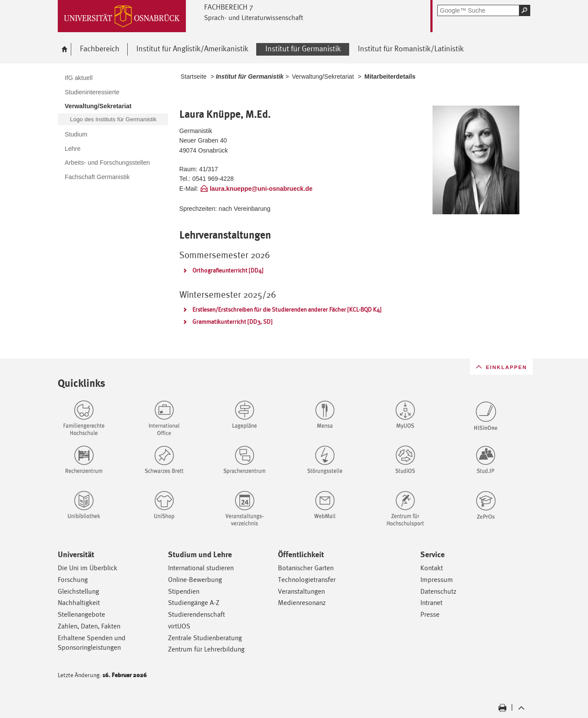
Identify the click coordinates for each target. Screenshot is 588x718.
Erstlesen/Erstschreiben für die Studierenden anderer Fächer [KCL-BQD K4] (287, 309)
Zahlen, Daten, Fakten (89, 626)
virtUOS (179, 626)
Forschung (73, 580)
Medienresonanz (302, 603)
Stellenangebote (81, 614)
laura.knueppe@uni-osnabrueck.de (261, 189)
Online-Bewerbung (195, 580)
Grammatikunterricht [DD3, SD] (232, 322)
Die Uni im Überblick (88, 568)
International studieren (201, 568)
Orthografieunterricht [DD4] (228, 270)
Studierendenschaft (197, 614)
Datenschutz (438, 591)
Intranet (431, 603)
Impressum (437, 580)
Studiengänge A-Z (194, 603)
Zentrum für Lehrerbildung (206, 649)
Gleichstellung (78, 591)
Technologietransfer (307, 580)
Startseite (194, 76)
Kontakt (432, 568)
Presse (430, 614)
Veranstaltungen (301, 591)
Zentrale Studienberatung (205, 638)
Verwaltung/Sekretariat (323, 76)
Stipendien (184, 591)
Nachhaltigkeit (79, 603)
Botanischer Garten (306, 568)
